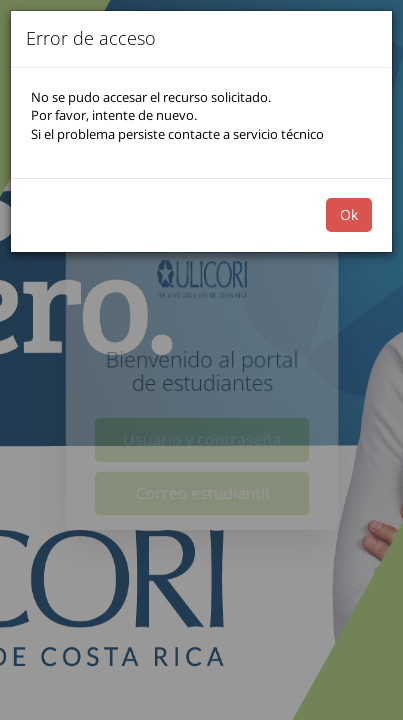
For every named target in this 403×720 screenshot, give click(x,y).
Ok (349, 214)
